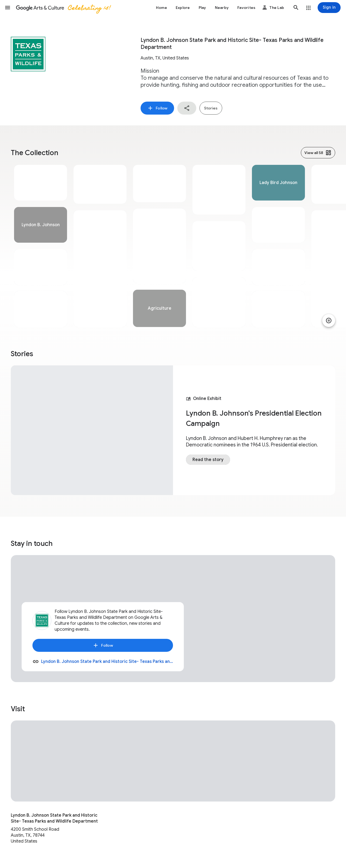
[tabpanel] (41, 246)
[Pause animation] (329, 321)
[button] (8, 8)
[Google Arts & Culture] (63, 8)
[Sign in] (329, 8)
